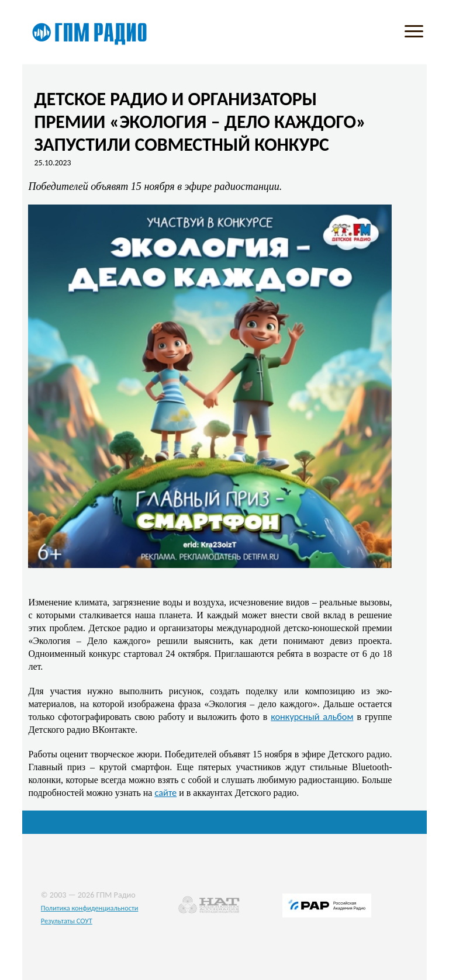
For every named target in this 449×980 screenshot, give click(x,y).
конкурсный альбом (312, 716)
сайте (165, 792)
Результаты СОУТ (67, 921)
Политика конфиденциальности (90, 908)
